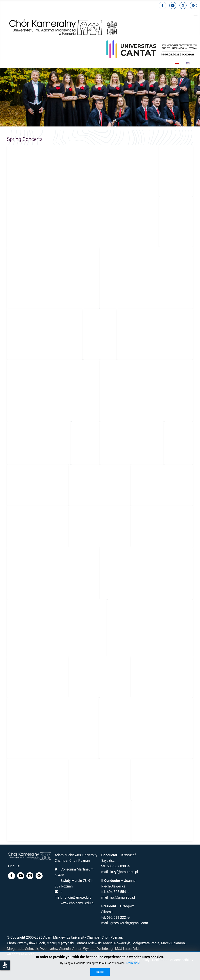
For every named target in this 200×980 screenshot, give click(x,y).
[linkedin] (183, 5)
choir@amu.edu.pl (79, 897)
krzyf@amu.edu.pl (124, 872)
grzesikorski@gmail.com (129, 923)
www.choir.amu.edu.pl (77, 903)
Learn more (133, 963)
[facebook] (162, 5)
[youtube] (173, 5)
